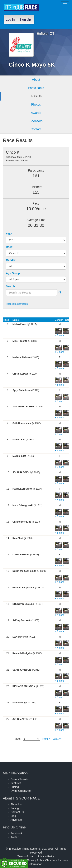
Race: (10, 247)
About (36, 80)
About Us (16, 804)
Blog (13, 816)
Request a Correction (17, 304)
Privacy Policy (46, 856)
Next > (46, 739)
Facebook (16, 833)
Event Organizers (21, 791)
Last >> (57, 739)
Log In (10, 20)
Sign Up (25, 20)
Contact (36, 129)
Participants (36, 88)
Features (16, 783)
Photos (36, 104)
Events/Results (19, 779)
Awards (36, 113)
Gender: (11, 260)
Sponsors (36, 121)
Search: (11, 286)
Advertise (16, 820)
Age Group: (13, 273)
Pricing (15, 787)
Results (36, 96)
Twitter (14, 837)
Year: (9, 234)
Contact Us (17, 812)
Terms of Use (25, 856)
